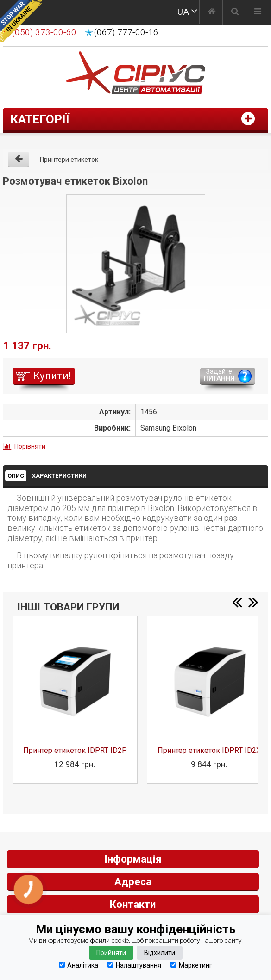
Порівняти (30, 446)
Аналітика (79, 965)
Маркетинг (191, 965)
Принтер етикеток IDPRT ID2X (209, 750)
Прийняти (111, 953)
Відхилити (160, 953)
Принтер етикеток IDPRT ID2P (75, 750)
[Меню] (258, 12)
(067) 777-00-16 (126, 32)
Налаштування (134, 965)
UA (183, 12)
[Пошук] (235, 12)
